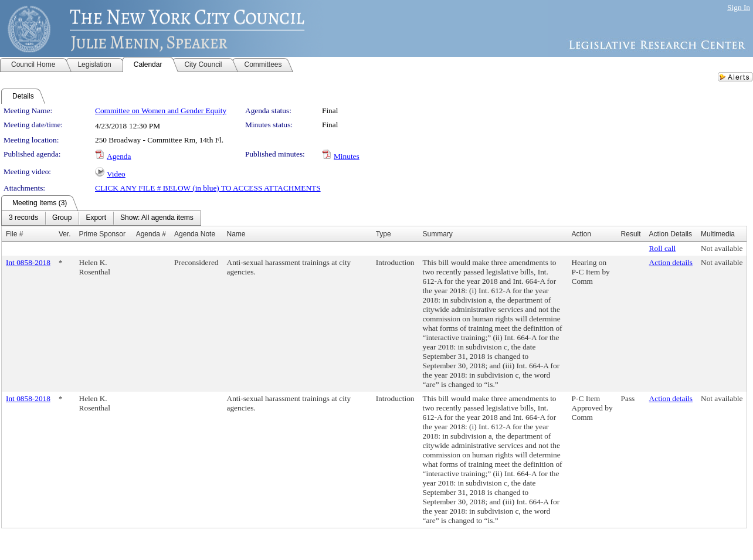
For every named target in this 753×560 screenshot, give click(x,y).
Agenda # (151, 234)
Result (631, 234)
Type (384, 234)
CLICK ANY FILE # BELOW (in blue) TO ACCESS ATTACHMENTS (208, 188)
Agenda (119, 156)
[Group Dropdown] (62, 218)
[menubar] (101, 218)
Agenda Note (195, 234)
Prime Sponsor (102, 234)
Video (116, 174)
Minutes (347, 156)
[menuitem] (23, 218)
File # (14, 234)
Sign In (739, 7)
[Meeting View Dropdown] (157, 218)
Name (236, 234)
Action (581, 234)
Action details (671, 262)
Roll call (663, 248)
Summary (438, 234)
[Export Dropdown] (96, 218)
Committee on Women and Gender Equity (161, 111)
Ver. (65, 234)
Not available (722, 248)
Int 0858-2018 (28, 262)
